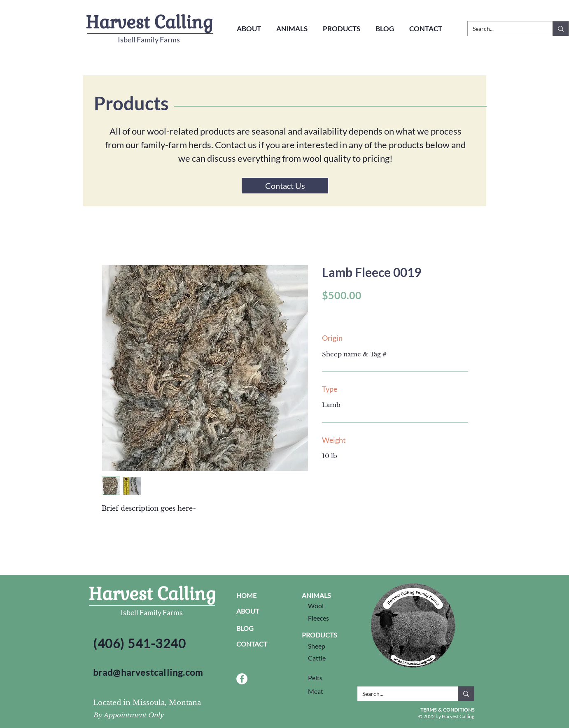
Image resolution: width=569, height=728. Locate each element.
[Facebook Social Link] (242, 679)
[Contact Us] (285, 186)
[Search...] (504, 29)
